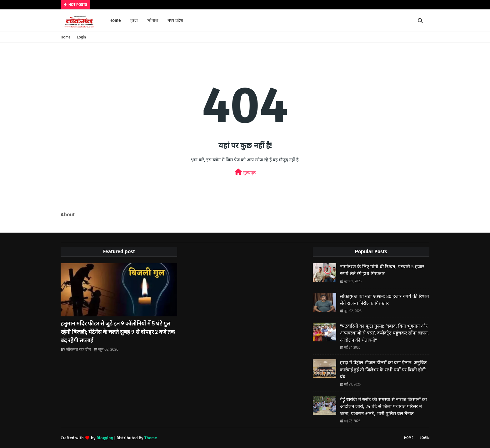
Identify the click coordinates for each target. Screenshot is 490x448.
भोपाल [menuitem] (153, 20)
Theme (151, 438)
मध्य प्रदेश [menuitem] (175, 20)
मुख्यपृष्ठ (245, 172)
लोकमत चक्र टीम (79, 349)
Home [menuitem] (115, 20)
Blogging (105, 438)
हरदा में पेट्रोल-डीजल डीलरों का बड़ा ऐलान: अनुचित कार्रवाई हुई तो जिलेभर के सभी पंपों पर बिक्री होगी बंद (383, 370)
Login (81, 37)
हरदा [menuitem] (134, 20)
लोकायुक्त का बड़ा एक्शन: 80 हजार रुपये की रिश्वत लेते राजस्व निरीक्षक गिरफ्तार (385, 300)
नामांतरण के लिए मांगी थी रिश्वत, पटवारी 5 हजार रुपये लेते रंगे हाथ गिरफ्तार (382, 270)
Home (66, 37)
